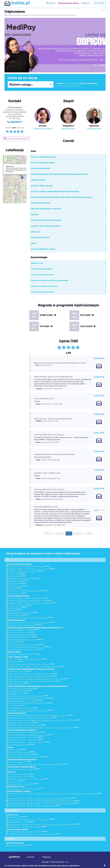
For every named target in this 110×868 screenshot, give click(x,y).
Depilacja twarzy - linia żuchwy (22, 784)
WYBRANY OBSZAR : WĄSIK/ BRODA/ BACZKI (28, 567)
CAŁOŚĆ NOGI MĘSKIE (19, 606)
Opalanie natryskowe (19, 762)
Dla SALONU (99, 3)
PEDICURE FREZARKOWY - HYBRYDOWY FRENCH (29, 735)
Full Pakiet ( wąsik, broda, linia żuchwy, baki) (27, 779)
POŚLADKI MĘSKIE (17, 616)
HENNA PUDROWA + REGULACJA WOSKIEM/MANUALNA (32, 674)
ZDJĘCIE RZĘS (15, 642)
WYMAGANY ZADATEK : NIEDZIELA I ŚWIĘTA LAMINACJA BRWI (33, 806)
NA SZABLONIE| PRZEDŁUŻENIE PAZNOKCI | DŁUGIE (29, 711)
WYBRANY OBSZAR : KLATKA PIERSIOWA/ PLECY (29, 601)
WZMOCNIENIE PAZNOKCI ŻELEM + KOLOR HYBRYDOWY (32, 718)
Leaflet (24, 202)
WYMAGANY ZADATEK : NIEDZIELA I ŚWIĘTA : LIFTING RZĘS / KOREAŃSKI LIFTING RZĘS (43, 804)
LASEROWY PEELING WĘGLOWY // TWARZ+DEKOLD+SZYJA (33, 834)
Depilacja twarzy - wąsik (20, 774)
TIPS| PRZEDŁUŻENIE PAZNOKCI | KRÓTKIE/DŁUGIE (29, 703)
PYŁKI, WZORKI (15, 706)
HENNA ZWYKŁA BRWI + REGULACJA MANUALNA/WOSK (31, 677)
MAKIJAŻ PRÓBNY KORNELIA (21, 752)
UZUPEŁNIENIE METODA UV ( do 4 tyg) (24, 650)
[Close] (105, 866)
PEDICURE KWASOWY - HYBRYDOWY (25, 740)
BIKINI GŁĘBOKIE (16, 584)
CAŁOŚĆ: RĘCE (16, 576)
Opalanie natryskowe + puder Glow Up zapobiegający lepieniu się (37, 764)
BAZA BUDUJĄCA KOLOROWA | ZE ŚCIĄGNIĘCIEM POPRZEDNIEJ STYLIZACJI (39, 716)
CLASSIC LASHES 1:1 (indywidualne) (24, 625)
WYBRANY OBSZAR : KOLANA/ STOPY (25, 572)
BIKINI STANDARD (17, 608)
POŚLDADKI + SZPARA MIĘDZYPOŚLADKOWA (27, 591)
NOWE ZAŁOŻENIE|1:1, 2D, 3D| (22, 630)
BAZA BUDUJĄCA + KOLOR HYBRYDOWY (26, 725)
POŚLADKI (14, 589)
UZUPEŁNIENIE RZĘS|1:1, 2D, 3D (21, 637)
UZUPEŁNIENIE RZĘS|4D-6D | (21, 633)
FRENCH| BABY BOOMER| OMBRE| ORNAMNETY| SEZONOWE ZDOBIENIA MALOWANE (42, 728)
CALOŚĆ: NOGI (16, 574)
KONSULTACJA (16, 593)
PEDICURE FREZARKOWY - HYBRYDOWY (26, 733)
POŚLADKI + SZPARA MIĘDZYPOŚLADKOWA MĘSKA (30, 618)
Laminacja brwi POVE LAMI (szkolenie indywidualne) (31, 623)
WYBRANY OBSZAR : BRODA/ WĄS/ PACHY (27, 598)
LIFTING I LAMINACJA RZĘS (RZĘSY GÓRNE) (26, 659)
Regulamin (47, 857)
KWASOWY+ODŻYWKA (19, 845)
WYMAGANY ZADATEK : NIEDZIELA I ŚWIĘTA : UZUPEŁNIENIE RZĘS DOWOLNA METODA (43, 801)
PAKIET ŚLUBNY (16, 750)
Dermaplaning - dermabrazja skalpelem (26, 827)
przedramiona (16, 782)
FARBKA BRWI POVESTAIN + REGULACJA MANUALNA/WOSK (33, 681)
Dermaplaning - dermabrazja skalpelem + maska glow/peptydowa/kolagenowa (43, 825)
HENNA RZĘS (14, 662)
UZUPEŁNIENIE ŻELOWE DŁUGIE (22, 708)
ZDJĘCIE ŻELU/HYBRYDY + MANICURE (24, 701)
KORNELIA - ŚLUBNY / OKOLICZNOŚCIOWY (27, 757)
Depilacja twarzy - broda (20, 777)
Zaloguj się (86, 3)
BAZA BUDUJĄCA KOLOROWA (22, 723)
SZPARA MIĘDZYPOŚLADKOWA (22, 613)
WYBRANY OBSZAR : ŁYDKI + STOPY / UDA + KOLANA (31, 603)
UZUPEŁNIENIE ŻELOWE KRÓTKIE (22, 689)
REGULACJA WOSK (17, 684)
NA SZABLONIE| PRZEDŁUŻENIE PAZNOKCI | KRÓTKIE (30, 698)
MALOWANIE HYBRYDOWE (20, 745)
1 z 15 (69, 533)
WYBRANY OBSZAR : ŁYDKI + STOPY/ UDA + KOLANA (30, 569)
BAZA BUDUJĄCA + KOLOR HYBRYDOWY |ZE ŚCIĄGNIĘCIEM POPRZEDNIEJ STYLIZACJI (43, 720)
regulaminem (74, 866)
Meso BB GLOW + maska (20, 822)
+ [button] (5, 158)
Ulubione (51, 3)
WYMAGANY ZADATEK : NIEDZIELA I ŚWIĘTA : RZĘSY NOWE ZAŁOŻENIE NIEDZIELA (41, 799)
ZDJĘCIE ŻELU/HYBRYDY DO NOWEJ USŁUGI (27, 696)
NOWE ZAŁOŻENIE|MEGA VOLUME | (25, 640)
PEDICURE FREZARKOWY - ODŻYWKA (25, 738)
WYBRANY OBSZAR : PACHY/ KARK (24, 579)
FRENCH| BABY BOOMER (19, 691)
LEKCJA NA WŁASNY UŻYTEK (22, 755)
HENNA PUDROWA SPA (19, 672)
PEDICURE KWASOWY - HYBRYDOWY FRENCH (28, 743)
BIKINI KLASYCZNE (17, 581)
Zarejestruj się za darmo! (68, 3)
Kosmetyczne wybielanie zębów (23, 769)
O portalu (31, 857)
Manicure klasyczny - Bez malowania (25, 789)
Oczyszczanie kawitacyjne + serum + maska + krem (30, 820)
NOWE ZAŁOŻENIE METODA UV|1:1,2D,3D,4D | (28, 647)
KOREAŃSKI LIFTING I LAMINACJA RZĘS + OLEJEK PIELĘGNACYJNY (35, 667)
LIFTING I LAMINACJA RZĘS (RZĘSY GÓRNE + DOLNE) (30, 664)
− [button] (5, 160)
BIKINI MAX (14, 611)
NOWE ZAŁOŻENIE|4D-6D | (22, 635)
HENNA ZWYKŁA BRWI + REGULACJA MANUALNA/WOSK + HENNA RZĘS (37, 679)
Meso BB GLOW (16, 817)
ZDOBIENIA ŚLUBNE (17, 694)
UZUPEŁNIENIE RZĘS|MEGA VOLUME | (25, 645)
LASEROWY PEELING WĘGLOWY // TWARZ (27, 832)
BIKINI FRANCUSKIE (17, 586)
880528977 (16, 122)
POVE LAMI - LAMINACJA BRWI (23, 655)
